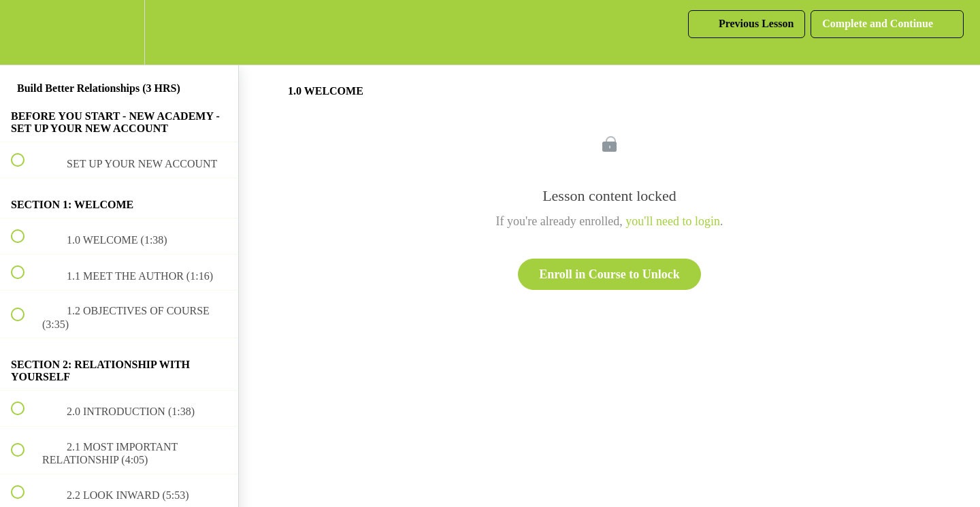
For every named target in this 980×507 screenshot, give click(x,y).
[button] (25, 32)
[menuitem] (119, 32)
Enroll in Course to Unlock (609, 274)
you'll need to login (673, 221)
